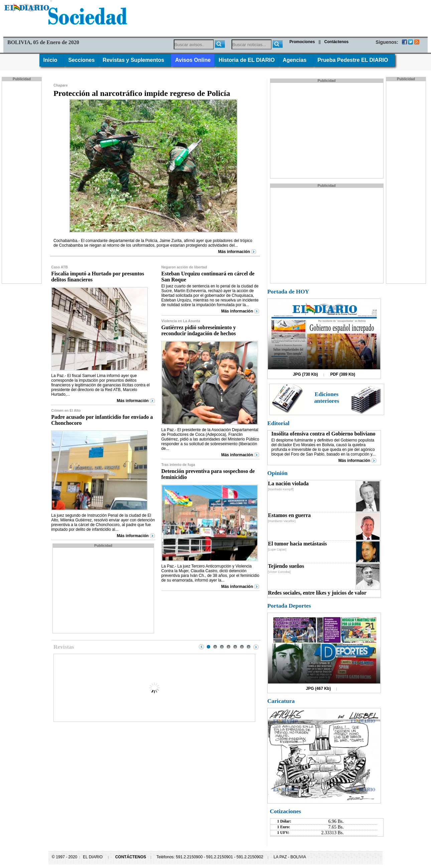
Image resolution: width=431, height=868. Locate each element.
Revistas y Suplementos (135, 60)
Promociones (302, 42)
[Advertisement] (22, 182)
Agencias (296, 60)
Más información (234, 252)
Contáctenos (337, 42)
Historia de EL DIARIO (247, 60)
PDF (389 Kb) (343, 374)
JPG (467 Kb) (319, 689)
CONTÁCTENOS (131, 857)
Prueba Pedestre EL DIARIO (354, 60)
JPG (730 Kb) (306, 374)
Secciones (81, 60)
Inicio (52, 60)
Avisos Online (193, 60)
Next (256, 647)
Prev (201, 647)
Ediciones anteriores (327, 398)
